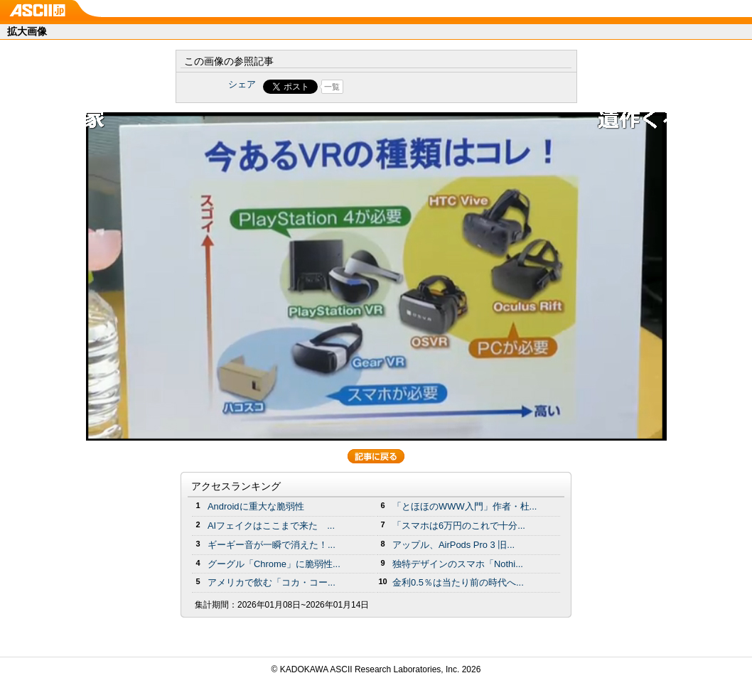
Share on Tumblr (429, 87)
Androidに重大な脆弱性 (256, 506)
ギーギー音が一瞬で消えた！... (272, 545)
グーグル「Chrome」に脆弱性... (274, 564)
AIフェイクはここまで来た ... (271, 526)
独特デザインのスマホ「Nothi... (458, 564)
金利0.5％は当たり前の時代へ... (458, 582)
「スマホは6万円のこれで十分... (459, 526)
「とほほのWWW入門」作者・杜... (464, 506)
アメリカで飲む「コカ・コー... (272, 582)
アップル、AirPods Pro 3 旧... (453, 545)
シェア (242, 84)
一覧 (332, 87)
